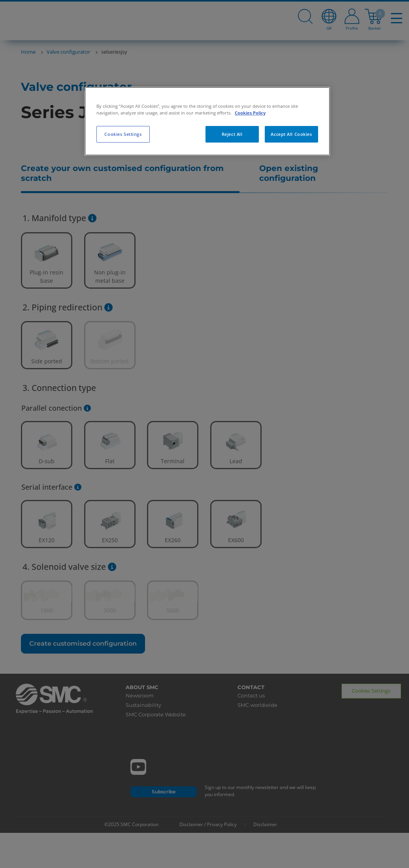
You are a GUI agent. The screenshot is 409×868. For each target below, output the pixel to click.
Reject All (232, 134)
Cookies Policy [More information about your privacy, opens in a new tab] (250, 113)
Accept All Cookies (291, 134)
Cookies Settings (123, 134)
